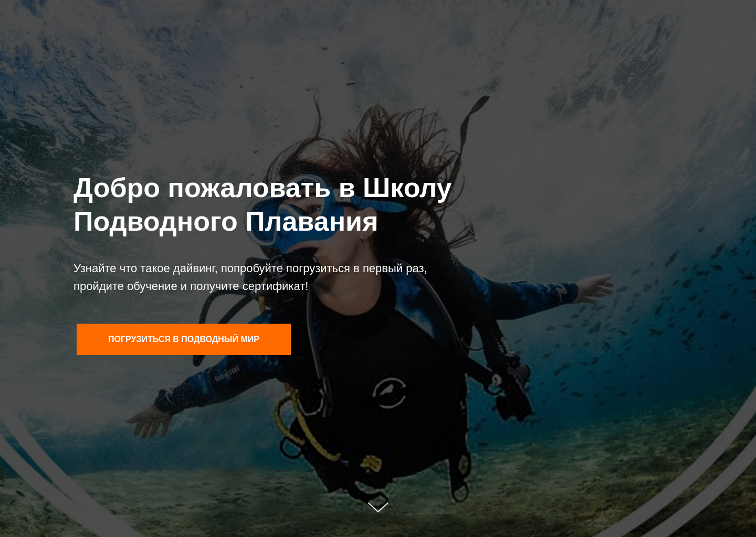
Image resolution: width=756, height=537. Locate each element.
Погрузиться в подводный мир (184, 339)
